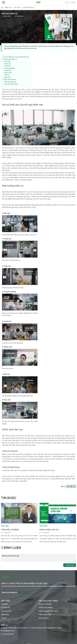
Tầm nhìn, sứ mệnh (10, 530)
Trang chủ (6, 8)
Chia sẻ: (63, 486)
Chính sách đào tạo (10, 79)
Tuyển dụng (5, 615)
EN (70, 2)
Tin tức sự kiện (6, 611)
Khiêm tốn (8, 73)
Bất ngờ (8, 61)
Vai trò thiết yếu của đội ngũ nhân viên (16, 57)
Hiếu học (8, 66)
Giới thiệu (17, 8)
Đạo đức (8, 77)
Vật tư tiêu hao (44, 618)
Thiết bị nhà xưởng (45, 615)
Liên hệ (4, 618)
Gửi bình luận (70, 565)
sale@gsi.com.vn (9, 631)
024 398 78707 (8, 634)
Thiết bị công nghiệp (45, 608)
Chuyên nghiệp (10, 68)
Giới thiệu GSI (6, 608)
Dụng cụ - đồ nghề (45, 604)
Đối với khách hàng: (11, 84)
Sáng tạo (8, 64)
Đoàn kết (8, 70)
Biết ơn (7, 75)
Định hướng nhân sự (10, 59)
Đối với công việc (11, 82)
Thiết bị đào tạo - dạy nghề (48, 611)
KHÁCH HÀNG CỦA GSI (49, 530)
